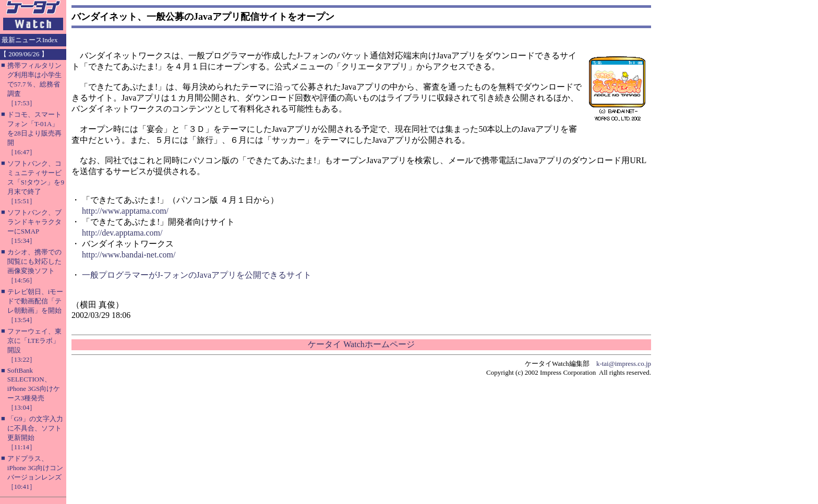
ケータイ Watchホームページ (361, 344)
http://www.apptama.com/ (125, 211)
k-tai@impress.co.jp (624, 364)
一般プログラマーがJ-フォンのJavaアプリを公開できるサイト (197, 275)
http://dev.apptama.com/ (122, 233)
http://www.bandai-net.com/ (129, 255)
